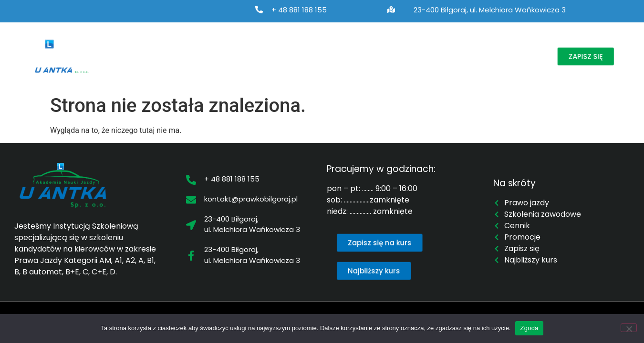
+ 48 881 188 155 (299, 10)
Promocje (467, 56)
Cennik (420, 56)
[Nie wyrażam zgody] (629, 328)
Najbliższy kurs (364, 56)
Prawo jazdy (193, 56)
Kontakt (516, 56)
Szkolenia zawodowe (279, 56)
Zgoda (529, 328)
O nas (133, 56)
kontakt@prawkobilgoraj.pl (251, 199)
